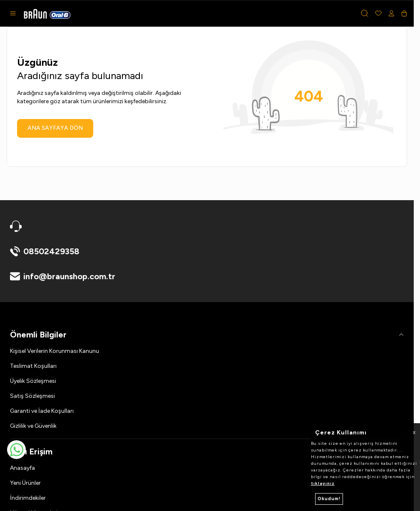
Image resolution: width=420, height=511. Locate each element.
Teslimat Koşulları (33, 366)
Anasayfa (22, 468)
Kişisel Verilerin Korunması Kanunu (55, 351)
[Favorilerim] (378, 13)
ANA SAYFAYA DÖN (55, 128)
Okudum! (329, 499)
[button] (365, 13)
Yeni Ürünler (25, 483)
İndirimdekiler (28, 498)
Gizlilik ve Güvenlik (33, 426)
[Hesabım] (391, 13)
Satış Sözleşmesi (32, 396)
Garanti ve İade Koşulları (42, 411)
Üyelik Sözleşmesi (33, 381)
